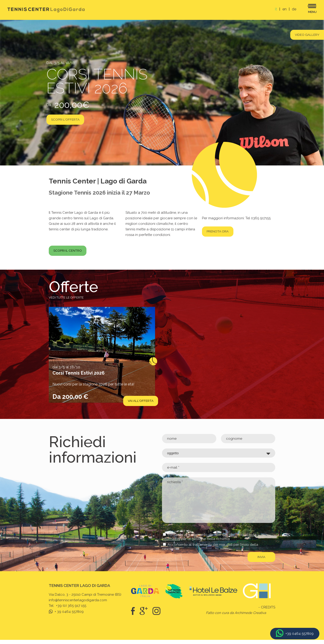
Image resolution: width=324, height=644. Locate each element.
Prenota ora (220, 232)
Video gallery (305, 35)
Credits (268, 611)
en (284, 9)
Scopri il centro (70, 254)
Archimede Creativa (250, 617)
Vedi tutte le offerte (66, 301)
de (294, 9)
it (276, 9)
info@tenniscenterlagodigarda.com (78, 604)
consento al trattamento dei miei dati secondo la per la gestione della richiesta (209, 540)
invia (261, 561)
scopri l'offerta (68, 121)
